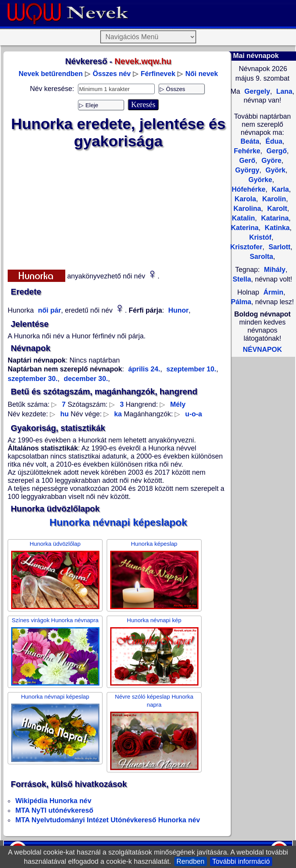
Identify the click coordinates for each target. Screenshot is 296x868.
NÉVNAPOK (262, 350)
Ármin (273, 292)
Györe (270, 161)
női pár (49, 310)
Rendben (191, 861)
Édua (273, 141)
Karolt (276, 209)
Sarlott (279, 247)
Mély (178, 404)
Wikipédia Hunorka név (53, 801)
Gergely (256, 91)
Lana (284, 91)
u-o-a (193, 414)
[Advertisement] (118, 208)
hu (64, 414)
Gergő (276, 151)
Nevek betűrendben (50, 74)
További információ (241, 861)
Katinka (276, 228)
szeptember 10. (190, 369)
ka (118, 414)
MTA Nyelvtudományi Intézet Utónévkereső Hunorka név (108, 820)
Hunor (178, 310)
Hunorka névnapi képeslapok (118, 522)
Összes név (112, 74)
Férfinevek (158, 74)
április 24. (144, 369)
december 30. (85, 379)
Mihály (275, 270)
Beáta (250, 141)
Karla (279, 189)
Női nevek (202, 74)
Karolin (273, 199)
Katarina (274, 218)
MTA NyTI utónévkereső (54, 810)
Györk (275, 170)
